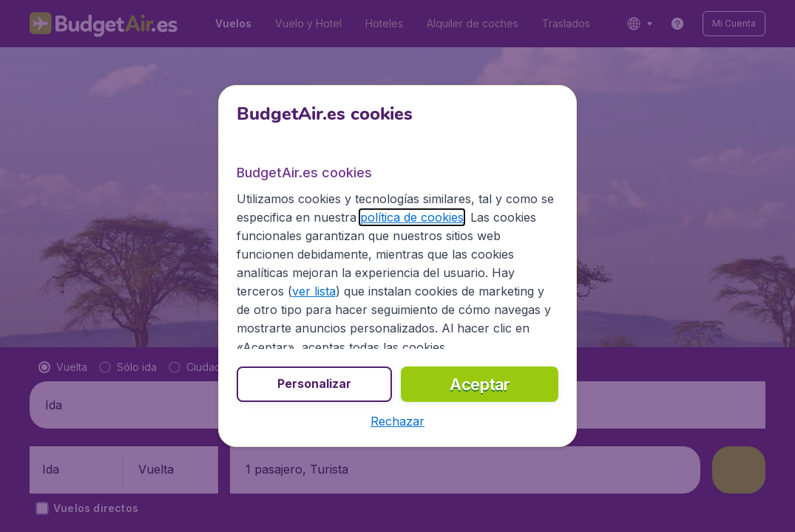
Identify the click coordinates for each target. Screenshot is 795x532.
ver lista (314, 291)
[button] (397, 421)
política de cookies (412, 217)
